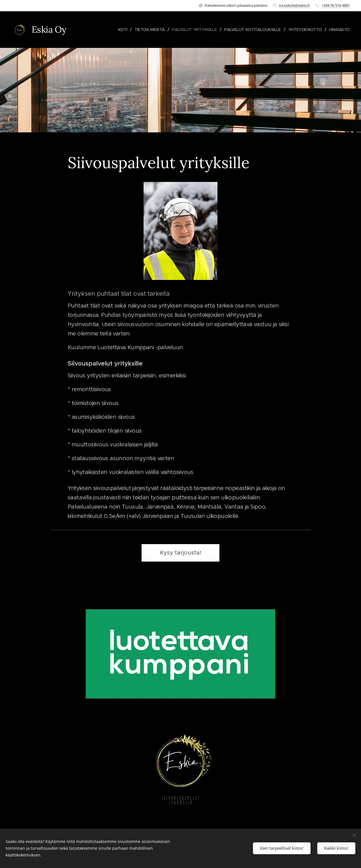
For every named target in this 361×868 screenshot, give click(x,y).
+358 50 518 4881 (336, 5)
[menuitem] (115, 30)
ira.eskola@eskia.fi (294, 5)
